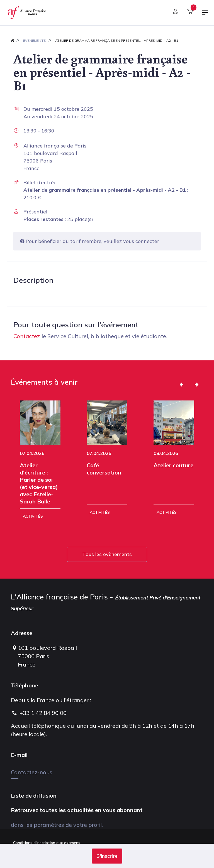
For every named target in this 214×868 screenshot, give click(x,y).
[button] (107, 856)
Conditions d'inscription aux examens (47, 843)
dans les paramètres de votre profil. (57, 825)
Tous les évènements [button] (107, 554)
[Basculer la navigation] (205, 15)
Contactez (27, 336)
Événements (35, 40)
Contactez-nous (32, 772)
